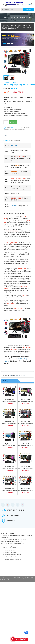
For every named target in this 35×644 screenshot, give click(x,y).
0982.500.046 (14, 128)
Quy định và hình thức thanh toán (13, 555)
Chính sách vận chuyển (10, 552)
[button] (5, 44)
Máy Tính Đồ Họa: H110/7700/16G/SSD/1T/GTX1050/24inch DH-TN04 (14, 490)
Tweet (5, 136)
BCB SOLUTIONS (5, 580)
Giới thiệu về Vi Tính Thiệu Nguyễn (13, 559)
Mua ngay (13, 122)
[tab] (6, 140)
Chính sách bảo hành (10, 550)
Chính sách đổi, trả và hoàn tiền (12, 557)
